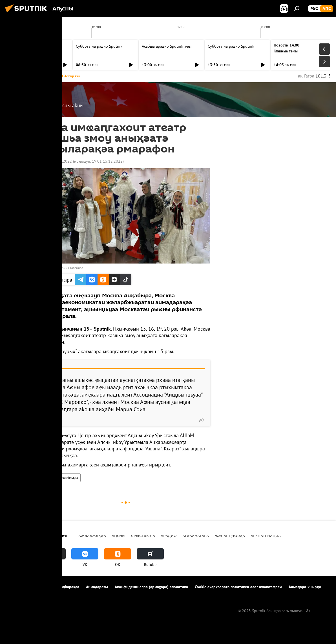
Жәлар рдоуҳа (230, 535)
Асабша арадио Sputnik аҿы (35, 46)
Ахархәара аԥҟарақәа (60, 587)
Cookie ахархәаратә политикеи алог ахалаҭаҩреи (238, 587)
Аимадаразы (97, 587)
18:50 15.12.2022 (57, 161)
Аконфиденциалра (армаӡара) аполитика (151, 587)
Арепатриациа (266, 535)
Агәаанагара (196, 535)
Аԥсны (48, 478)
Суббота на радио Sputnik (99, 46)
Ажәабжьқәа (69, 478)
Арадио (169, 535)
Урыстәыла (143, 535)
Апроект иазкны (20, 587)
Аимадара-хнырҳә (305, 587)
